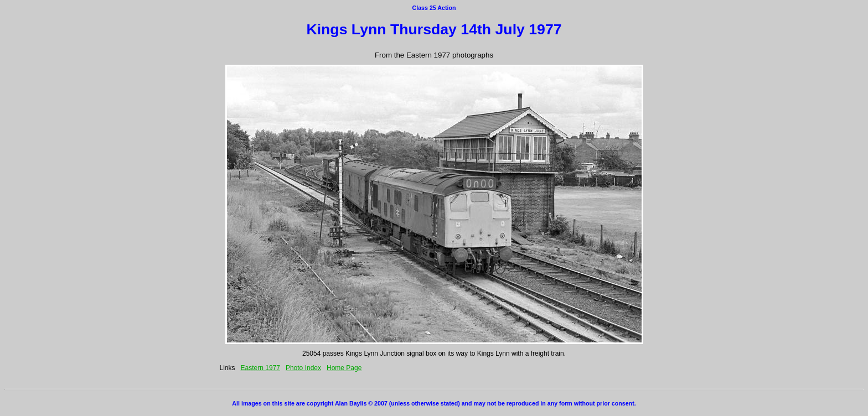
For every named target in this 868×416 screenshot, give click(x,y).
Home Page (344, 368)
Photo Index (303, 368)
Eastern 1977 (260, 368)
